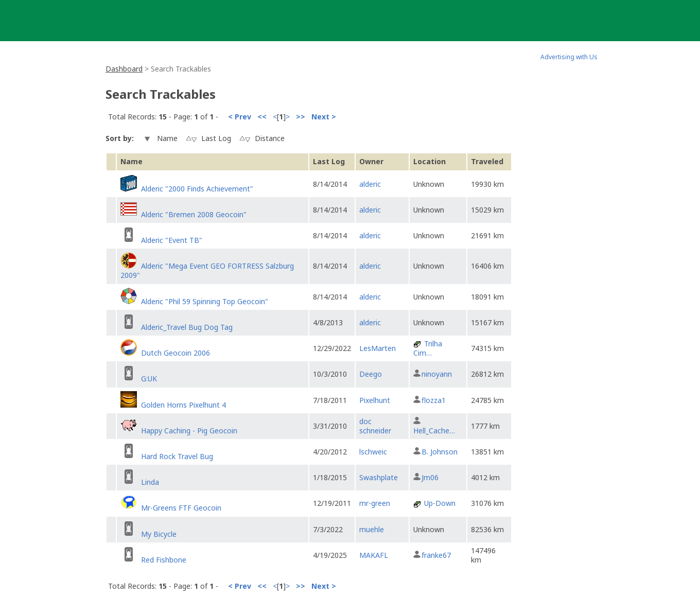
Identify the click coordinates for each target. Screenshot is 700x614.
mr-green (375, 503)
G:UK (149, 379)
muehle (372, 529)
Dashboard (124, 69)
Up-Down (440, 503)
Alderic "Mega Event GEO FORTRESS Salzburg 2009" (207, 270)
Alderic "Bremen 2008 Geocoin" (194, 214)
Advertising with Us (569, 57)
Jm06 (430, 477)
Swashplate (379, 477)
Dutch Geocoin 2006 (176, 353)
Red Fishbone (164, 560)
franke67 (436, 555)
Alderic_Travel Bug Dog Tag (187, 327)
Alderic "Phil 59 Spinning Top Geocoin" (205, 301)
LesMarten (378, 348)
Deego (371, 374)
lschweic (373, 452)
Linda (150, 482)
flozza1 (434, 400)
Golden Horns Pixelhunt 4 (183, 405)
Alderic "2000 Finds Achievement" (197, 189)
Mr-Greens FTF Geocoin (181, 508)
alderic (370, 184)
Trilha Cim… (428, 348)
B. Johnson (440, 452)
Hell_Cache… (434, 431)
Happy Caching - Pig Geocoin (189, 431)
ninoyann (437, 374)
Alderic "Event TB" (172, 240)
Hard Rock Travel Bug (177, 456)
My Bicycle (159, 534)
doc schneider (375, 426)
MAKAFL (374, 555)
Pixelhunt (375, 400)
